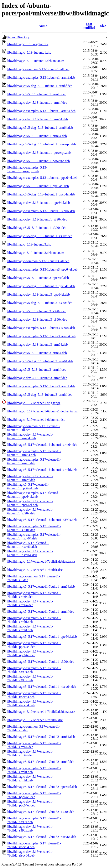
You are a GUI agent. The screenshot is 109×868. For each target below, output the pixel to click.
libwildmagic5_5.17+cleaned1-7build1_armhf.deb (41, 612)
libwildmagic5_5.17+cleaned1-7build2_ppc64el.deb (42, 787)
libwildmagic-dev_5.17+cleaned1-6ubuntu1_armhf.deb (30, 478)
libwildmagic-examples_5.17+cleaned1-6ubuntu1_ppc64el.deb (34, 495)
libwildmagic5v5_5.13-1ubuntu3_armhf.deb (37, 370)
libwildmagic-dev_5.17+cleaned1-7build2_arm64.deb (30, 753)
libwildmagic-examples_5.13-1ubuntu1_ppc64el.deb (42, 178)
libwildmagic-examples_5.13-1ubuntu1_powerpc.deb (27, 169)
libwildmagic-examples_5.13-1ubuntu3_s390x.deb (41, 328)
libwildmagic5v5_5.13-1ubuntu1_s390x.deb (37, 228)
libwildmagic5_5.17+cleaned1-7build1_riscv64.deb (42, 687)
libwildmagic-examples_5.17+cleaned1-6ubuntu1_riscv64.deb (34, 536)
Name (43, 26)
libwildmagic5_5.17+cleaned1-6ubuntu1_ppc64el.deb (28, 486)
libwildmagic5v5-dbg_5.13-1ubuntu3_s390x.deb (40, 303)
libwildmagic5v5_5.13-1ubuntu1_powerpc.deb (38, 161)
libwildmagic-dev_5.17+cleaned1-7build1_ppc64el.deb (30, 653)
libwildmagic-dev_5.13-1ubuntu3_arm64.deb (38, 345)
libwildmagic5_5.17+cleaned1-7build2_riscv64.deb (42, 837)
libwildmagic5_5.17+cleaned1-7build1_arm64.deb (41, 586)
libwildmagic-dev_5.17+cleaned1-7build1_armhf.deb (30, 628)
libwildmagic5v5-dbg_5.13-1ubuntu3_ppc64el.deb (41, 286)
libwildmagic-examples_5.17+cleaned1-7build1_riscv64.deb (34, 695)
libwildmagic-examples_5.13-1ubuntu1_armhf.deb (41, 77)
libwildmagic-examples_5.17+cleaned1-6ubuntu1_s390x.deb (34, 528)
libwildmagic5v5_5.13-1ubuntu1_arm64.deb (37, 136)
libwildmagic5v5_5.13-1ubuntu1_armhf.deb (37, 94)
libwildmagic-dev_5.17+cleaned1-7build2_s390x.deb (30, 828)
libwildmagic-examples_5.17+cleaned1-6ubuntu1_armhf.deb (34, 461)
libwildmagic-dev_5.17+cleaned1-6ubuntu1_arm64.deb (30, 436)
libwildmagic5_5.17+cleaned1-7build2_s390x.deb (41, 812)
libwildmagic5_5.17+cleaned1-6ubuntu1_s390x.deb (42, 520)
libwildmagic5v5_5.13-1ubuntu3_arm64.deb (37, 353)
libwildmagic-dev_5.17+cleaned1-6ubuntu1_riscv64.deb (30, 553)
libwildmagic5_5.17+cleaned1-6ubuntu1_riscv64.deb (28, 545)
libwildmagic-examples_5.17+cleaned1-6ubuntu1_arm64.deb (34, 453)
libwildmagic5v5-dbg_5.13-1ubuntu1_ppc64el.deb (41, 194)
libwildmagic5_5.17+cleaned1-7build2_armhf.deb (41, 762)
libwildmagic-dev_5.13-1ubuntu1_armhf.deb (37, 103)
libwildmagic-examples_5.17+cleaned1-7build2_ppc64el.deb (34, 795)
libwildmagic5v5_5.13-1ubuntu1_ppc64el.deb (38, 186)
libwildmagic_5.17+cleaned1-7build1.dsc (35, 570)
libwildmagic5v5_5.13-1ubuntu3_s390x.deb (37, 311)
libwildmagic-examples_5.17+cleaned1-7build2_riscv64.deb (34, 845)
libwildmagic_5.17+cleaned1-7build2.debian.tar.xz (41, 712)
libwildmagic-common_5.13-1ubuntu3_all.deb (38, 261)
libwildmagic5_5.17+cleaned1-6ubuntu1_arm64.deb (42, 445)
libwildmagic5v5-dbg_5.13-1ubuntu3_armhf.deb (40, 395)
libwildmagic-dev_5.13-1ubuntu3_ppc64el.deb (38, 294)
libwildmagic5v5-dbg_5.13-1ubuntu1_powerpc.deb (42, 144)
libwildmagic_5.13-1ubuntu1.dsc (29, 52)
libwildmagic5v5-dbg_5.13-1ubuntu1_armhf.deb (40, 86)
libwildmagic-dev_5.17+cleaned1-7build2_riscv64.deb (30, 854)
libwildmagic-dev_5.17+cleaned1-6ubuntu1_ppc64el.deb (30, 503)
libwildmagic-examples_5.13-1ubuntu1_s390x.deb (41, 211)
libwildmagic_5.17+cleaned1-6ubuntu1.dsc (36, 420)
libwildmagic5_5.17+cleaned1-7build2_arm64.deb (41, 737)
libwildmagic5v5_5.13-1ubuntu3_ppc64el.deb (38, 278)
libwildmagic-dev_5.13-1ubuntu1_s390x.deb (37, 219)
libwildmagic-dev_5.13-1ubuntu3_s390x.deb (37, 319)
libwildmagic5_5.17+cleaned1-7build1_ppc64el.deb (42, 637)
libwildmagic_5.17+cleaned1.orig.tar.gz (34, 403)
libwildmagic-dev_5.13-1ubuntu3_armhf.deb (37, 378)
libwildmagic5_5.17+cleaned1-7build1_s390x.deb (41, 662)
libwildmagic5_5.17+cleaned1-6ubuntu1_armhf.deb (42, 470)
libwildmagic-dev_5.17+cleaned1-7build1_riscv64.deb (30, 703)
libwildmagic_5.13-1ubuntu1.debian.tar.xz (36, 61)
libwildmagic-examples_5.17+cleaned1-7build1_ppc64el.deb (34, 645)
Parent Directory (18, 37)
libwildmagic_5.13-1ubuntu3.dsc (29, 244)
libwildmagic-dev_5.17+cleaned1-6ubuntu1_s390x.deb (30, 511)
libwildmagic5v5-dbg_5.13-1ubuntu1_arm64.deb (40, 128)
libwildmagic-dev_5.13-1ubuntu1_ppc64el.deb (38, 203)
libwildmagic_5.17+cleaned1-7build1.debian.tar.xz (41, 561)
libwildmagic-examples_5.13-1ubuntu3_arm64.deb (41, 336)
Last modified (89, 26)
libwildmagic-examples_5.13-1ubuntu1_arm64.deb (41, 111)
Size (103, 26)
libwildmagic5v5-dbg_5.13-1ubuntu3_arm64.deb (40, 361)
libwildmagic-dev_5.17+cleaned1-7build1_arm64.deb (30, 603)
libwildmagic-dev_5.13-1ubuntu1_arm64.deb (38, 119)
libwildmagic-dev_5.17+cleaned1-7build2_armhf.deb (30, 778)
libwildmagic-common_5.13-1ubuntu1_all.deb (38, 69)
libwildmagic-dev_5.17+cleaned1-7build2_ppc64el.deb (30, 803)
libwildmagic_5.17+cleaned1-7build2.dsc (35, 720)
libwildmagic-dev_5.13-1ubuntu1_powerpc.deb (39, 153)
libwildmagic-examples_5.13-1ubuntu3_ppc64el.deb (42, 269)
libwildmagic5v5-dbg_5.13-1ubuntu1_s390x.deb (40, 236)
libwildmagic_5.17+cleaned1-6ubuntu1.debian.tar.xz (42, 411)
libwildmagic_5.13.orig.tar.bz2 (28, 44)
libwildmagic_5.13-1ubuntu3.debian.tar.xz (36, 253)
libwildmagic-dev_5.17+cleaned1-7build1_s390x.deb (30, 678)
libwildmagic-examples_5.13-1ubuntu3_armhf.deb (41, 386)
